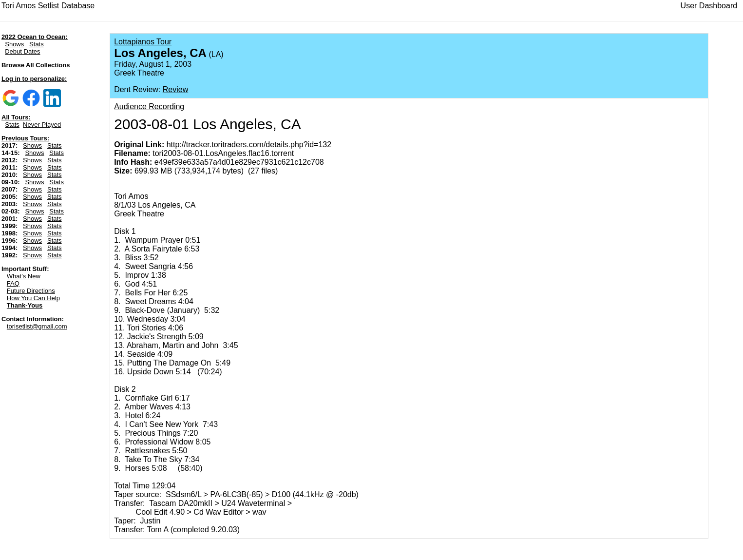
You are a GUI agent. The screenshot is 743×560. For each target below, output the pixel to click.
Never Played (42, 125)
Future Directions (31, 291)
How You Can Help (33, 298)
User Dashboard (709, 6)
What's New (24, 276)
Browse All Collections (36, 65)
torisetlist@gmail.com (37, 326)
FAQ (13, 283)
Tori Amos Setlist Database (48, 6)
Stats (37, 44)
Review (175, 89)
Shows (14, 44)
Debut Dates (22, 51)
